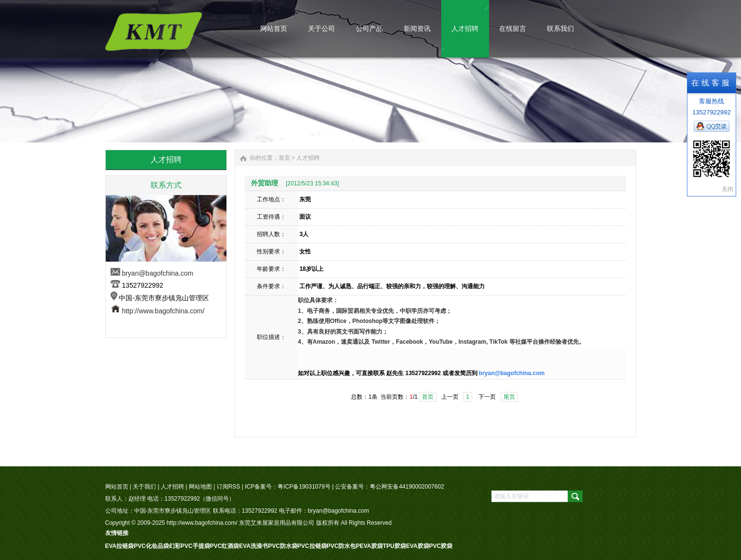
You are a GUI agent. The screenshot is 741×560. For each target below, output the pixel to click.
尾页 (509, 397)
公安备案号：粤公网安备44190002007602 (389, 487)
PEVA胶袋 (369, 546)
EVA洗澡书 (253, 546)
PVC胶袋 (441, 546)
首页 (284, 158)
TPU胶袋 (394, 546)
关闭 (727, 189)
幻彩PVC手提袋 (189, 546)
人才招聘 (308, 158)
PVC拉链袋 (312, 546)
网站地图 (200, 487)
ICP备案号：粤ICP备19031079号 (287, 487)
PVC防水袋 (283, 546)
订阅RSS (229, 487)
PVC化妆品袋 (151, 546)
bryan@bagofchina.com (157, 273)
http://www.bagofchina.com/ (163, 311)
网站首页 (117, 487)
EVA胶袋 (418, 546)
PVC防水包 (342, 546)
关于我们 (144, 487)
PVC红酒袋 (225, 546)
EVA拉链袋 (120, 546)
